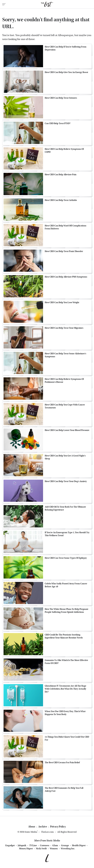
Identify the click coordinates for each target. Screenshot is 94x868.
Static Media (31, 832)
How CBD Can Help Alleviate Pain (61, 175)
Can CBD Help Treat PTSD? (58, 123)
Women (54, 849)
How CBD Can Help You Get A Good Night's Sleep (65, 457)
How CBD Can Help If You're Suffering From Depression (66, 48)
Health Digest (79, 845)
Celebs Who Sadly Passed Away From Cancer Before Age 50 (66, 585)
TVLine (33, 845)
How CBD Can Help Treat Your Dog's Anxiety (66, 481)
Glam (55, 845)
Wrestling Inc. (68, 849)
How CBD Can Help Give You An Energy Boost (66, 72)
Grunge (65, 845)
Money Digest (26, 849)
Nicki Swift (41, 849)
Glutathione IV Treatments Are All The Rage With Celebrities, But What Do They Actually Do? (65, 689)
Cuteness (45, 845)
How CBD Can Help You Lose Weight (62, 302)
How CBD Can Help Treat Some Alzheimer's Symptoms (65, 355)
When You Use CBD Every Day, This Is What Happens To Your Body (65, 713)
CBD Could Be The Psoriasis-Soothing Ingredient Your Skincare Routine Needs (64, 636)
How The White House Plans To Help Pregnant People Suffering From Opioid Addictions (66, 611)
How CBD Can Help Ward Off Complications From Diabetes (65, 227)
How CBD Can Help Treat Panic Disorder (64, 251)
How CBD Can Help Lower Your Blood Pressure (67, 430)
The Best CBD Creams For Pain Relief (62, 762)
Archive (43, 827)
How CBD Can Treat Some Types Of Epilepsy (66, 558)
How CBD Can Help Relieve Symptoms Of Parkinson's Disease (64, 381)
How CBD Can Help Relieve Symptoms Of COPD (64, 151)
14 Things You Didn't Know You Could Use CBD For (67, 738)
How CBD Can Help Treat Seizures (61, 98)
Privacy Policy (58, 827)
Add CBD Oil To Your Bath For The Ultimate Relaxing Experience (65, 508)
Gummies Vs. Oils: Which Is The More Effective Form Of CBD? (66, 662)
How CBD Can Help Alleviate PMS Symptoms (66, 277)
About (32, 827)
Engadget (10, 845)
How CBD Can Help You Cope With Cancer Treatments (65, 406)
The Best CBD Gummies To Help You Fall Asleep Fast (64, 789)
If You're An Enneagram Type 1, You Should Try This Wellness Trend (67, 534)
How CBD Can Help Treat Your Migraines (64, 328)
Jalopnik (22, 845)
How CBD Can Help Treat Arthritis (61, 200)
